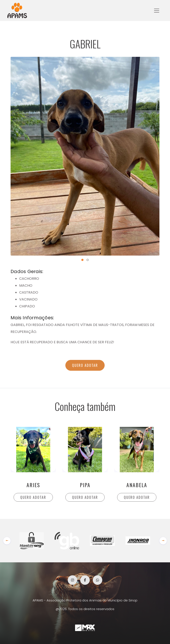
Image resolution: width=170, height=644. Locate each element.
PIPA (85, 485)
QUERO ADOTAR (85, 365)
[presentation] (7, 541)
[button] (82, 260)
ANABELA (137, 485)
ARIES (33, 485)
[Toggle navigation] (157, 11)
